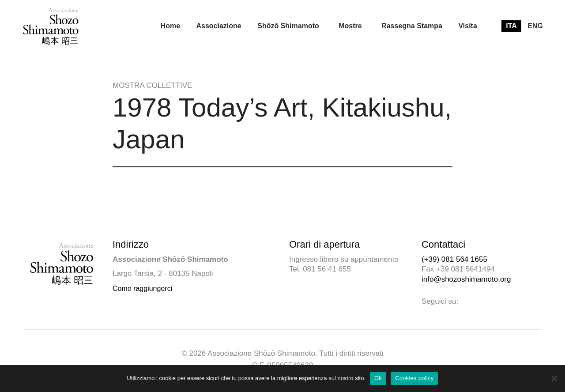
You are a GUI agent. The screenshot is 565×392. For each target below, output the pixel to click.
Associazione (218, 26)
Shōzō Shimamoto (288, 26)
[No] (554, 378)
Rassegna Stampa (412, 26)
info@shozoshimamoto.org (466, 279)
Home (170, 26)
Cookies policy (414, 378)
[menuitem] (170, 26)
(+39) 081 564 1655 (454, 259)
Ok (378, 378)
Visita (467, 26)
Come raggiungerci (142, 288)
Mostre (350, 26)
